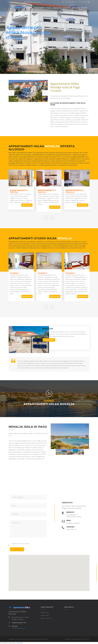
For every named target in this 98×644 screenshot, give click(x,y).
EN (63, 2)
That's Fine (19, 643)
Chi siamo (67, 8)
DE (66, 2)
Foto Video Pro (85, 639)
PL (83, 2)
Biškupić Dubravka (46, 618)
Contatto (76, 8)
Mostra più (27, 205)
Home (30, 8)
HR (73, 2)
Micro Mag (75, 639)
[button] (39, 8)
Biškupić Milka (45, 615)
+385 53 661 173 (15, 2)
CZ (80, 2)
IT (70, 2)
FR (76, 2)
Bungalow (57, 8)
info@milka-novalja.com (32, 2)
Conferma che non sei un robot (20, 544)
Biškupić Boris (45, 612)
